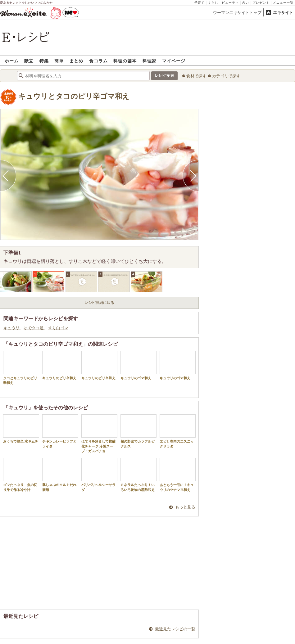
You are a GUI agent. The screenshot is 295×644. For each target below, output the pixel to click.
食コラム (98, 61)
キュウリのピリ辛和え (60, 365)
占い (246, 3)
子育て (200, 3)
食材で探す (196, 76)
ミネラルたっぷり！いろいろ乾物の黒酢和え (138, 475)
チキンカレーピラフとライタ (60, 431)
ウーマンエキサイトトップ (237, 13)
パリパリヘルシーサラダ (99, 475)
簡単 (59, 61)
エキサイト (283, 13)
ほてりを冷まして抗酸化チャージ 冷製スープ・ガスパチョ (99, 434)
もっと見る (185, 507)
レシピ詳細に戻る (99, 303)
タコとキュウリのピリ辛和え (21, 368)
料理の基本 (125, 61)
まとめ (76, 61)
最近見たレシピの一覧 (175, 629)
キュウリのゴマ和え (138, 365)
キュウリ (12, 328)
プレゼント (261, 3)
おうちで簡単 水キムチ (21, 429)
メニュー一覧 (283, 3)
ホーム (12, 61)
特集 (44, 61)
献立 (29, 61)
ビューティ (230, 3)
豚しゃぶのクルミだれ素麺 (60, 475)
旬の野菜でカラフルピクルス (138, 431)
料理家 (150, 61)
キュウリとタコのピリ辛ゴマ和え (74, 96)
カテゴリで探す (226, 76)
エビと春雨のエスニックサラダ (178, 431)
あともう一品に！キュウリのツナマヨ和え (178, 475)
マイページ (174, 61)
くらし (213, 3)
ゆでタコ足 (34, 328)
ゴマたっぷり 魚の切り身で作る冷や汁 (21, 475)
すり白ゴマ (58, 328)
